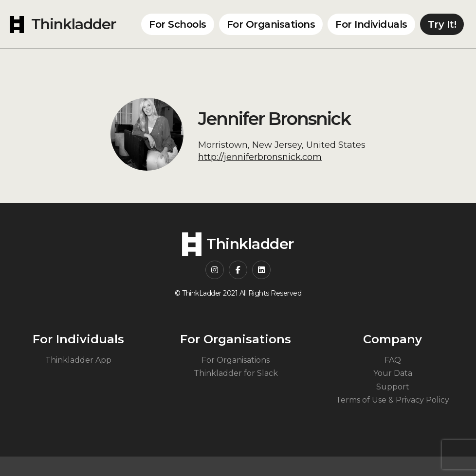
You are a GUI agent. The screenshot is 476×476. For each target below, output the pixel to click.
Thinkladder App (78, 360)
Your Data (393, 373)
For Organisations (271, 24)
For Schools (178, 24)
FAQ (393, 360)
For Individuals (371, 24)
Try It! (442, 24)
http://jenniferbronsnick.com (260, 157)
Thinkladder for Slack (236, 373)
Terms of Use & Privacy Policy (393, 400)
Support (393, 387)
